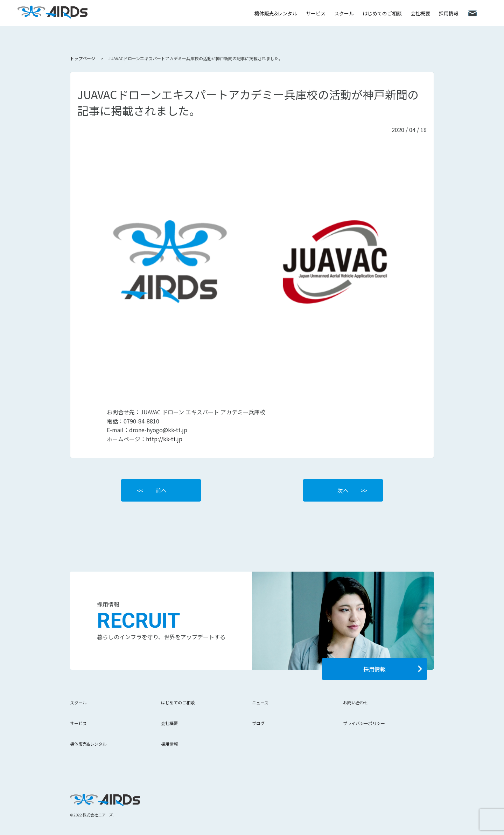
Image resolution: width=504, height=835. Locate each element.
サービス (316, 13)
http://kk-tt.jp (164, 439)
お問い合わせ (356, 702)
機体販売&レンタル (276, 13)
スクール (344, 13)
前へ (161, 490)
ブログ (258, 723)
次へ (343, 490)
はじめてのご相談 (382, 13)
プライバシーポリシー (364, 723)
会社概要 (420, 13)
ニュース (260, 702)
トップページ (83, 58)
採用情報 (449, 13)
